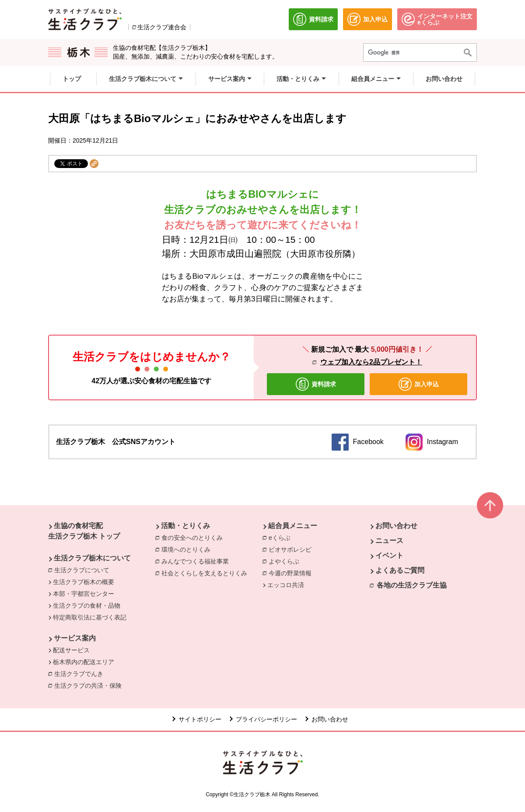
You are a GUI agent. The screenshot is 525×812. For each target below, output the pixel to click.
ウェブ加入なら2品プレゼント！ (371, 362)
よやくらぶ (284, 561)
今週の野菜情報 (290, 573)
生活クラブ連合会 (162, 27)
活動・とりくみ (185, 526)
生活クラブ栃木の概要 (84, 582)
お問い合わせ (396, 526)
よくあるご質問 (400, 570)
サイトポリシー (200, 719)
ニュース (389, 541)
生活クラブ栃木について (92, 558)
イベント (389, 555)
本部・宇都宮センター (84, 594)
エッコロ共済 (286, 585)
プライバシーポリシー (266, 719)
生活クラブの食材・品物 (87, 605)
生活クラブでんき (81, 673)
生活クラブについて (82, 570)
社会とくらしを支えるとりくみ (204, 573)
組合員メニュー (293, 526)
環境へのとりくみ (186, 549)
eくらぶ (280, 538)
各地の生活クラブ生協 (412, 585)
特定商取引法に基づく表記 (90, 617)
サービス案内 (75, 638)
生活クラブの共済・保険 (90, 685)
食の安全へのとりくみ (192, 538)
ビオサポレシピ (290, 549)
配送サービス (71, 650)
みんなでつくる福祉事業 (195, 561)
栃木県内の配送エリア (84, 662)
